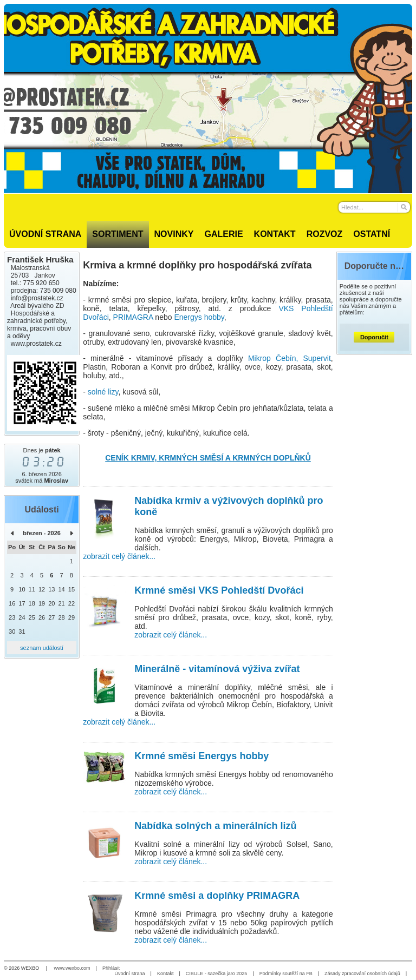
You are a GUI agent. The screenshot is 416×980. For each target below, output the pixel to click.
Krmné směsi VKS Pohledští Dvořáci (219, 590)
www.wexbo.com (72, 968)
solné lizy (103, 392)
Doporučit (374, 337)
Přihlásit (111, 968)
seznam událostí (42, 648)
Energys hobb (197, 317)
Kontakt (165, 974)
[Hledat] (403, 207)
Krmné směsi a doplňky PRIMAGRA (217, 896)
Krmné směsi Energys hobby (201, 756)
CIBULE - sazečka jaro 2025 (217, 974)
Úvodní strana (130, 974)
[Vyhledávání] (374, 207)
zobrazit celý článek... (119, 556)
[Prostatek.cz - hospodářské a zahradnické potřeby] (208, 98)
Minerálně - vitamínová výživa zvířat (217, 669)
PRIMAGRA (133, 317)
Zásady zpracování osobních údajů (362, 974)
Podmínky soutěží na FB (286, 974)
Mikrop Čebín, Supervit (290, 358)
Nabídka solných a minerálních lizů (215, 826)
